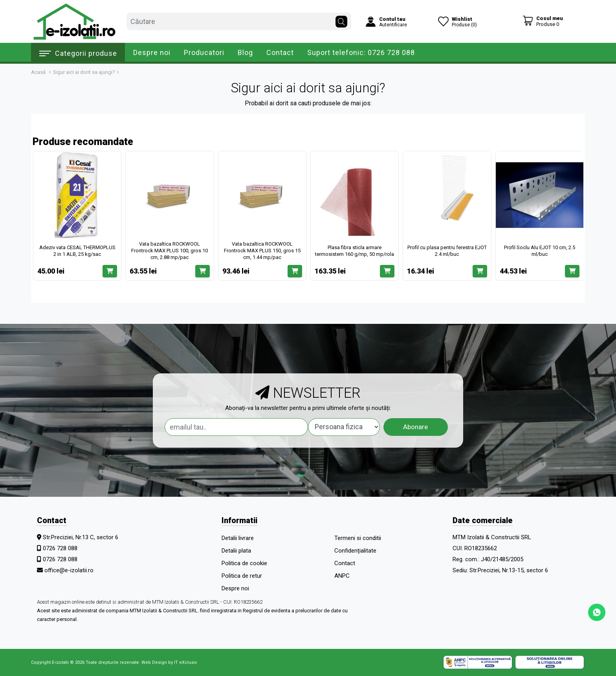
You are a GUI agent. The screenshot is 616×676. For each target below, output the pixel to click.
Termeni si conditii (358, 538)
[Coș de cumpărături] (543, 21)
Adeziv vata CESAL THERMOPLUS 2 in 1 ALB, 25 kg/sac (77, 251)
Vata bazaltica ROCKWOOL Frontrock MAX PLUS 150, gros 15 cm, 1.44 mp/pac (262, 251)
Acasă (38, 72)
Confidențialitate (355, 551)
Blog (245, 52)
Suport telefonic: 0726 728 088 (361, 52)
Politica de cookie (244, 563)
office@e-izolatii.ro (69, 570)
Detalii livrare (238, 538)
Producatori (204, 52)
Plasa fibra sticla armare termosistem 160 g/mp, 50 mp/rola (355, 251)
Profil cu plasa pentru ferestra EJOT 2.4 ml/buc (447, 251)
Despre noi (152, 52)
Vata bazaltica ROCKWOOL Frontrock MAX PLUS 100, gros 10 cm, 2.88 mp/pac (170, 251)
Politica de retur (242, 576)
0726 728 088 (60, 548)
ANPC (342, 576)
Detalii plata (236, 551)
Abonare (415, 427)
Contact (280, 52)
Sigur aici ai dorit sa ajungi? (84, 72)
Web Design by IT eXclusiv (169, 662)
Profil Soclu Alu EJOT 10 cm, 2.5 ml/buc (540, 251)
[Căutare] (341, 20)
